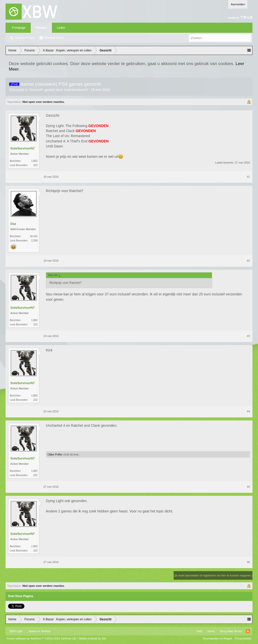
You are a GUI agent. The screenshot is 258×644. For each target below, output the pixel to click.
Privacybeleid (243, 638)
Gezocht (36, 90)
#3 (248, 336)
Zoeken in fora (25, 38)
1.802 (34, 161)
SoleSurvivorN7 (76, 90)
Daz (13, 224)
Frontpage (19, 28)
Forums (41, 28)
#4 (248, 411)
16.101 (34, 236)
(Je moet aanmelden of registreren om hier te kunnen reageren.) (213, 575)
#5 (248, 487)
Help (199, 631)
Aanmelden (238, 4)
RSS (248, 631)
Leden (61, 28)
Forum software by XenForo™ (42, 638)
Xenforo (46, 631)
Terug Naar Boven (231, 631)
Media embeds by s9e (93, 638)
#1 (248, 177)
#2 (248, 261)
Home (211, 631)
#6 (248, 562)
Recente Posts (54, 38)
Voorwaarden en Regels (217, 638)
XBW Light (16, 631)
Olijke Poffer (55, 454)
